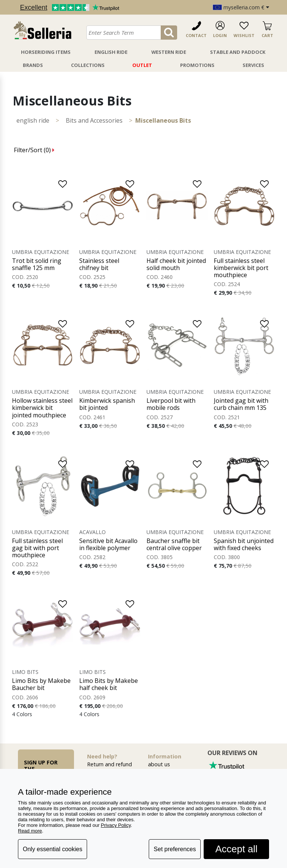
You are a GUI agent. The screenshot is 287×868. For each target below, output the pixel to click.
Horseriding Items (46, 52)
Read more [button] (30, 831)
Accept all (236, 849)
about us (159, 764)
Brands (33, 65)
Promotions (197, 65)
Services (253, 65)
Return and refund (109, 764)
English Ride (111, 52)
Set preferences (175, 849)
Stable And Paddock (238, 52)
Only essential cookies (53, 849)
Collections (88, 65)
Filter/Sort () (34, 150)
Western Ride (169, 52)
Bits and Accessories (94, 120)
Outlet (142, 65)
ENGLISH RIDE (33, 120)
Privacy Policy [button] (116, 825)
